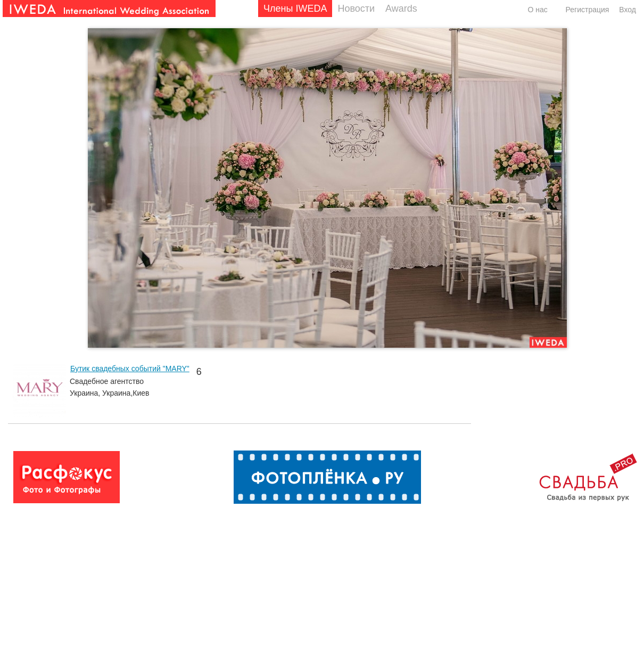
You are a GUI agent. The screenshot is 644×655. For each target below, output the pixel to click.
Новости (356, 9)
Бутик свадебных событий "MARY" (130, 369)
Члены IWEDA (295, 9)
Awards (401, 9)
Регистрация (588, 10)
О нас (537, 10)
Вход (628, 10)
